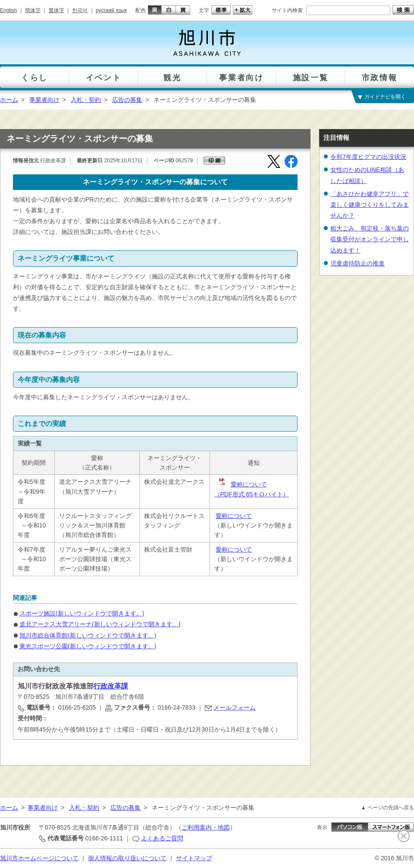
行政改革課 (111, 686)
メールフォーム (235, 707)
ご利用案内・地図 (206, 827)
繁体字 (56, 10)
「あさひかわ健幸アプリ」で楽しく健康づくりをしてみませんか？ (370, 205)
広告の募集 (127, 100)
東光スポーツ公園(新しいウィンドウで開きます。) (88, 646)
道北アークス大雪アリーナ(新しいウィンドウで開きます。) (100, 624)
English (8, 10)
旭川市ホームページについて (39, 858)
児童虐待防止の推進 (358, 263)
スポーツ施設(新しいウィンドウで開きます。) (82, 613)
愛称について (242, 484)
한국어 (80, 10)
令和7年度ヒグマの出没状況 (368, 157)
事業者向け (44, 100)
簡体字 (33, 10)
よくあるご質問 (162, 838)
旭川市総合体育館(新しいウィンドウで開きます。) (88, 635)
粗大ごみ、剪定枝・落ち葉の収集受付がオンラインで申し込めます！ (370, 239)
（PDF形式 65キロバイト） (252, 494)
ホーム (9, 100)
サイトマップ (194, 858)
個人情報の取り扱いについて (127, 858)
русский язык (111, 10)
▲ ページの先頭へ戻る (387, 808)
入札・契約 (86, 100)
